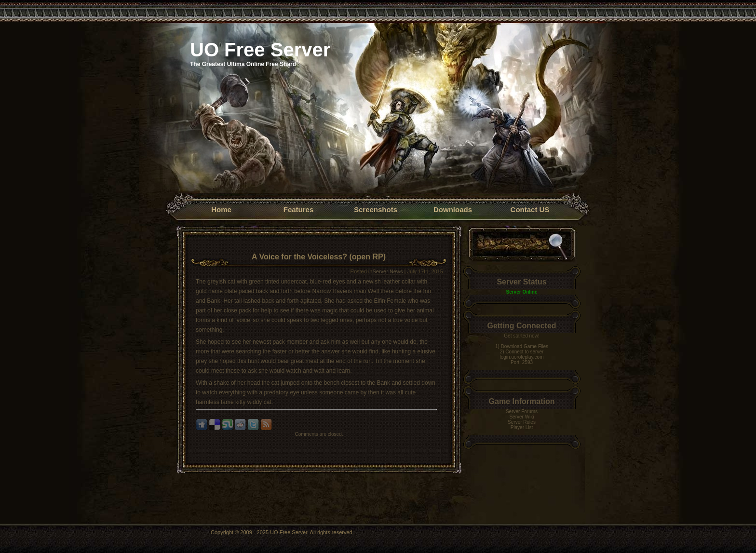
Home (221, 209)
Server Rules (522, 422)
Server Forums (522, 411)
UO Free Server (260, 50)
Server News (387, 271)
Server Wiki (521, 417)
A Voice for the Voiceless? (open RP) (319, 257)
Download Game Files (525, 346)
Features (299, 209)
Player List (522, 427)
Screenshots (376, 209)
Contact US (530, 209)
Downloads (453, 209)
